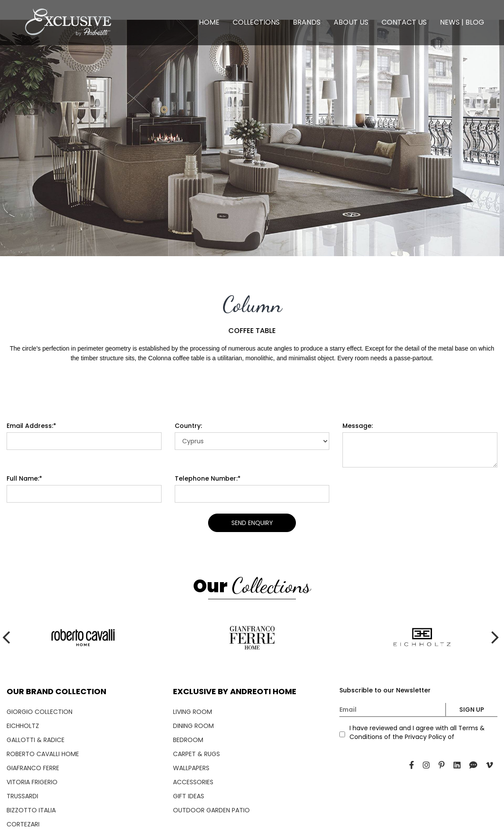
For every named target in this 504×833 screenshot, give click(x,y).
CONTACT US (404, 22)
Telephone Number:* (208, 478)
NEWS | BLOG (462, 22)
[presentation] (9, 138)
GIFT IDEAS (189, 796)
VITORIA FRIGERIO (32, 782)
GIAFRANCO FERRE (33, 768)
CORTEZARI (23, 824)
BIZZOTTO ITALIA (31, 810)
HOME (209, 22)
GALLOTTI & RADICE (36, 740)
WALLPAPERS (191, 768)
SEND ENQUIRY (252, 523)
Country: (188, 426)
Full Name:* (24, 478)
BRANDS (307, 22)
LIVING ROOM (193, 712)
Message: (358, 426)
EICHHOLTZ (23, 726)
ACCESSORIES (193, 782)
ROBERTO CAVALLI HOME (43, 754)
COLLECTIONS (256, 22)
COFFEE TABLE (252, 331)
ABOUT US (351, 22)
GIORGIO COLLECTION (40, 712)
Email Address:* (31, 426)
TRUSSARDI (22, 796)
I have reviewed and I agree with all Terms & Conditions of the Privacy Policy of (417, 732)
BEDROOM (188, 740)
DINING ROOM (193, 726)
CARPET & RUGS (196, 754)
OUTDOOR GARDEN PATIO (211, 810)
